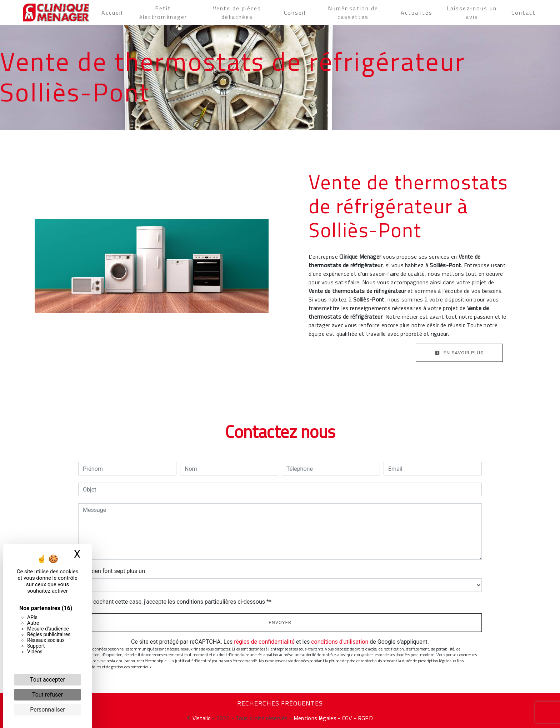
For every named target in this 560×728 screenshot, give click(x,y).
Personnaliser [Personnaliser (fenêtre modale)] (47, 710)
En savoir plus (459, 353)
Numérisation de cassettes (353, 13)
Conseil (295, 13)
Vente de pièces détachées (237, 13)
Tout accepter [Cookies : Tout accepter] (47, 680)
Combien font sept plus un (112, 571)
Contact (524, 13)
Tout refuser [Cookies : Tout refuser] (47, 695)
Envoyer (280, 622)
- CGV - (347, 718)
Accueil (112, 13)
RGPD (365, 718)
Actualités (417, 13)
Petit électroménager (163, 13)
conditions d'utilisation (340, 642)
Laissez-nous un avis (472, 13)
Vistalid (202, 718)
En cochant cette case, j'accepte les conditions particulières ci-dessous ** (178, 602)
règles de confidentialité (264, 642)
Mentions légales (314, 718)
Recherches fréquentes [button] (280, 703)
